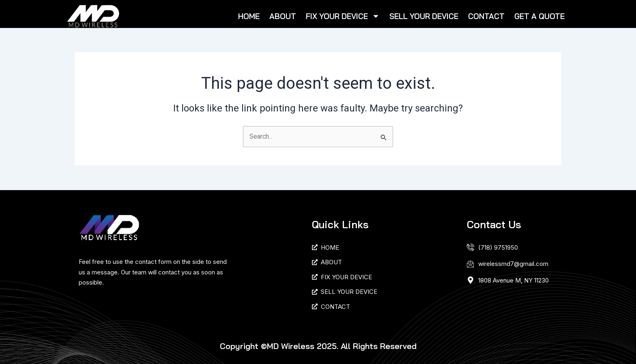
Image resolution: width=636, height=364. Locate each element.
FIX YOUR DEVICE (343, 16)
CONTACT (486, 16)
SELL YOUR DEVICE (424, 16)
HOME (249, 16)
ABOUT (283, 16)
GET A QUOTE (539, 16)
